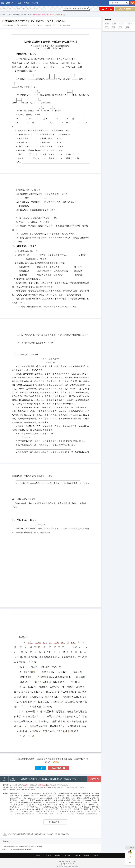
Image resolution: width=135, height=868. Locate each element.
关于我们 (38, 856)
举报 (25, 9)
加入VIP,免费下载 (125, 9)
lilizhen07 (11, 25)
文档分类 (10, 3)
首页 (2, 3)
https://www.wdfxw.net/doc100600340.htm (21, 849)
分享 (10, 9)
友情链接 (77, 856)
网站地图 (58, 856)
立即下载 (107, 9)
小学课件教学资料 (17, 15)
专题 (19, 3)
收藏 (17, 9)
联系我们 (97, 856)
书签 (3, 9)
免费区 (26, 3)
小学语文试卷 (28, 15)
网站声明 (48, 856)
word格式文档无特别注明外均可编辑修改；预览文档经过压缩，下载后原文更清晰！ (49, 779)
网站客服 (87, 856)
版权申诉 (34, 9)
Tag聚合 (35, 3)
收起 (132, 848)
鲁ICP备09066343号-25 (67, 864)
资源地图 (67, 856)
